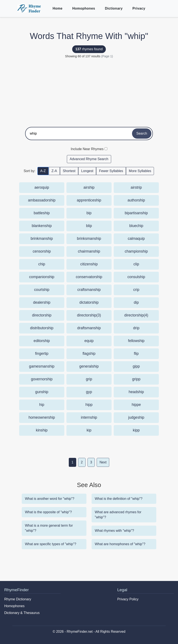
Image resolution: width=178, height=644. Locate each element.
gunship (42, 392)
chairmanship (89, 251)
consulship (136, 277)
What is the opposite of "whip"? (48, 512)
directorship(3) (89, 315)
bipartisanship (136, 213)
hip (42, 405)
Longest (87, 171)
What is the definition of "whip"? (119, 499)
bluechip (136, 226)
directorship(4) (136, 315)
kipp (136, 430)
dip (136, 302)
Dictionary (114, 8)
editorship (42, 341)
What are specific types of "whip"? (51, 544)
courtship (42, 290)
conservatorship (89, 277)
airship (89, 187)
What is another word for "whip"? (50, 499)
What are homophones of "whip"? (120, 544)
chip (42, 264)
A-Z (43, 171)
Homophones (84, 8)
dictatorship (89, 302)
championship (136, 251)
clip (136, 264)
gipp (136, 366)
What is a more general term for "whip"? (49, 528)
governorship (42, 379)
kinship (42, 430)
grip (89, 379)
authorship (136, 200)
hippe (136, 405)
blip (89, 226)
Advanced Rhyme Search (89, 159)
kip (89, 430)
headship (136, 392)
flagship (89, 354)
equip (89, 341)
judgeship (136, 417)
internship (89, 417)
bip (89, 213)
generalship (89, 366)
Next (103, 462)
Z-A (54, 171)
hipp (89, 405)
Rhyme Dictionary (18, 599)
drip (136, 328)
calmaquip (136, 239)
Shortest (69, 171)
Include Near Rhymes (87, 149)
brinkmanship (42, 239)
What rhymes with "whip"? (114, 531)
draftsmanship (89, 328)
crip (136, 290)
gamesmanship (42, 366)
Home (57, 8)
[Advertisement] (89, 91)
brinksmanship (89, 239)
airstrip (136, 187)
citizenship (89, 264)
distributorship (42, 328)
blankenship (42, 226)
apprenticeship (89, 200)
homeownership (42, 417)
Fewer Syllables (111, 171)
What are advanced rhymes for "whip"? (118, 515)
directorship (42, 315)
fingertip (42, 354)
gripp (136, 379)
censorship (42, 251)
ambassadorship (42, 200)
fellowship (136, 341)
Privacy (139, 8)
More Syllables (140, 171)
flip (136, 354)
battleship (42, 213)
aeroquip (42, 187)
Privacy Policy (128, 599)
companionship (42, 277)
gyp (89, 392)
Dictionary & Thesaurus (22, 613)
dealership (42, 302)
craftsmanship (89, 290)
